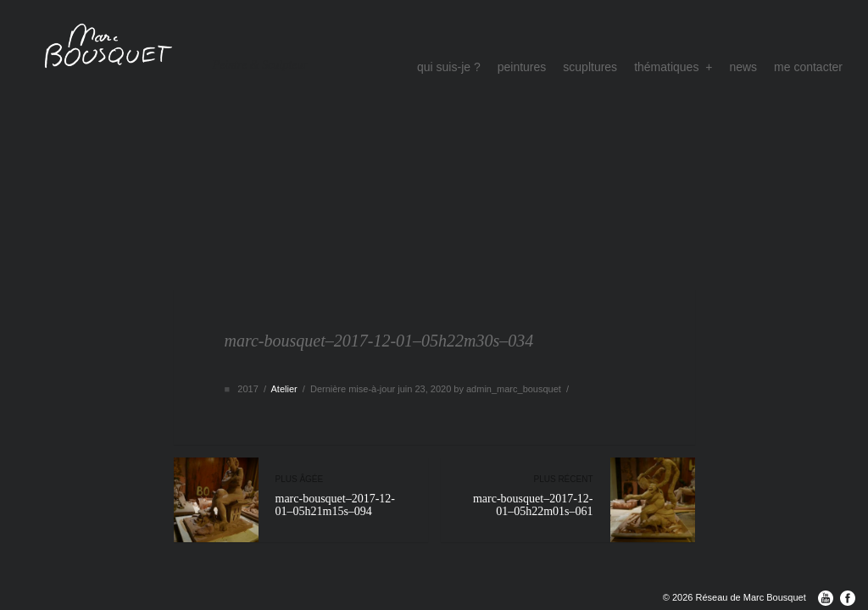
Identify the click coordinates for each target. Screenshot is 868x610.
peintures (522, 67)
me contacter (808, 67)
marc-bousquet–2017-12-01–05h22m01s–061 (526, 496)
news (743, 67)
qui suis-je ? (449, 67)
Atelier (284, 389)
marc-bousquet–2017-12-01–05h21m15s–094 (343, 496)
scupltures (590, 67)
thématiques (673, 67)
